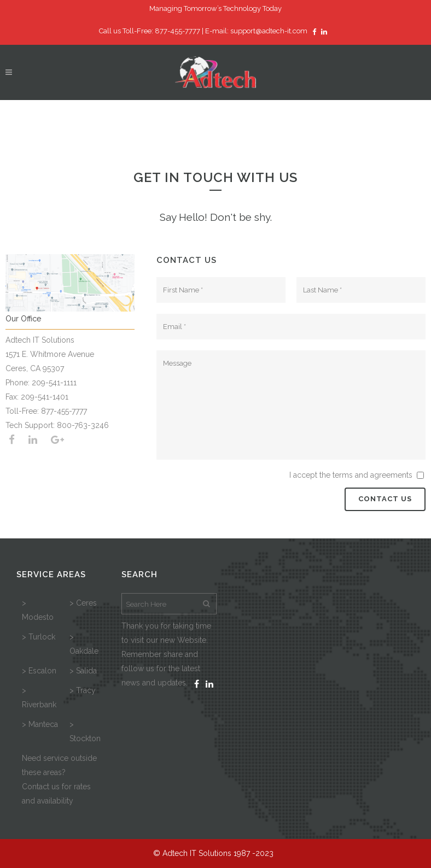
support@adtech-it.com (269, 31)
